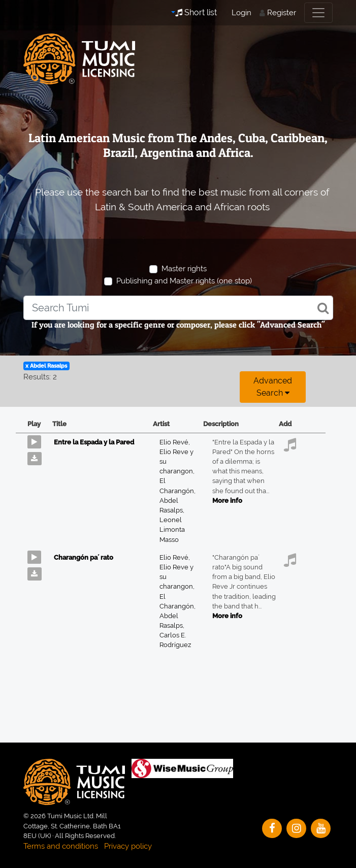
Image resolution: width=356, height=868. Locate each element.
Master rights (184, 269)
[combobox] (178, 308)
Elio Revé (175, 442)
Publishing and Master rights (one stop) (184, 281)
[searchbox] (178, 308)
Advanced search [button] (273, 387)
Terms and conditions (61, 846)
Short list (196, 12)
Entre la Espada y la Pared (94, 442)
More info (227, 501)
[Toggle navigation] (318, 13)
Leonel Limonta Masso (172, 529)
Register (282, 13)
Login (241, 13)
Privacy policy (128, 846)
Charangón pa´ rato (84, 557)
